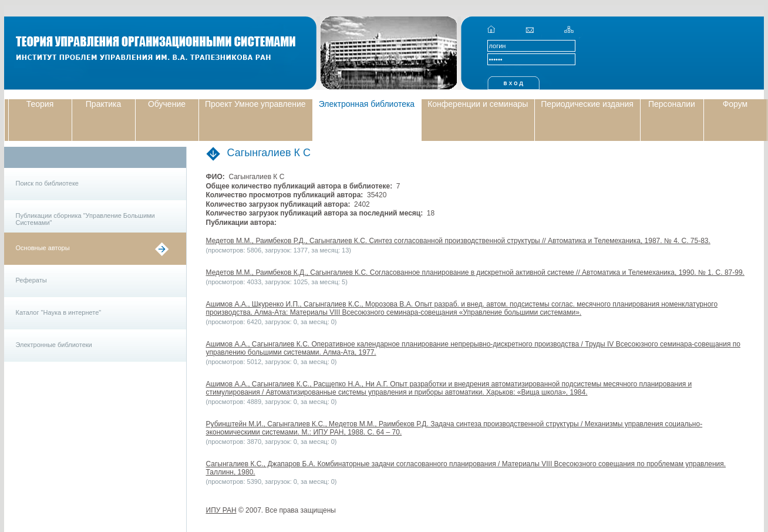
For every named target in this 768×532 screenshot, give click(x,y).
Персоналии (672, 104)
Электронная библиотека (367, 104)
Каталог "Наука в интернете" (59, 312)
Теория (40, 104)
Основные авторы (43, 248)
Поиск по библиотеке (47, 183)
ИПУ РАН (221, 510)
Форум (735, 104)
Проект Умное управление (255, 104)
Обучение (167, 104)
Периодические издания (587, 104)
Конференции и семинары (478, 104)
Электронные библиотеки (54, 345)
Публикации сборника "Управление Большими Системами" (85, 219)
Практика (103, 104)
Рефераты (31, 280)
